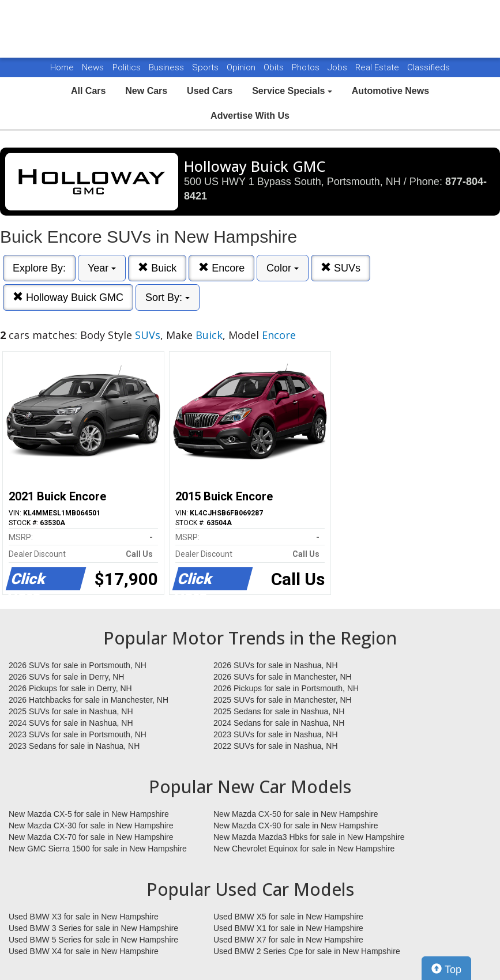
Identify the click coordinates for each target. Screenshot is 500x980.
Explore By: (39, 268)
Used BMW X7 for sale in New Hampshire (288, 940)
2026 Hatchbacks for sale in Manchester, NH (89, 700)
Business (168, 67)
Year (102, 268)
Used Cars (210, 91)
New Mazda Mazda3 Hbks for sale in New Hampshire (309, 837)
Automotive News (390, 91)
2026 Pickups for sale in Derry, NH (70, 688)
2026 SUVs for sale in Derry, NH (66, 677)
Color (283, 268)
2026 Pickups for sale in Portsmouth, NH (286, 688)
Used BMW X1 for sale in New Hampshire (288, 928)
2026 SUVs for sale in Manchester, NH (283, 677)
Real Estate (378, 67)
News (93, 67)
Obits (275, 67)
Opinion (242, 67)
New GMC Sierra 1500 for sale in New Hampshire (98, 849)
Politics (127, 67)
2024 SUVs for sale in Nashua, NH (71, 723)
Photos (307, 67)
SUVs (341, 268)
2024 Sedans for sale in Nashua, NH (279, 723)
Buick (157, 268)
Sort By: (168, 297)
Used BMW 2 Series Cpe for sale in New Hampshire (307, 951)
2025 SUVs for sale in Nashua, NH (71, 711)
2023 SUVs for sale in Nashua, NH (276, 734)
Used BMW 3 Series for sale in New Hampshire (93, 928)
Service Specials (292, 91)
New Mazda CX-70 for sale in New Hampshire (91, 837)
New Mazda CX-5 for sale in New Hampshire (89, 814)
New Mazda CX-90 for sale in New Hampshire (296, 826)
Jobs (339, 67)
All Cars (88, 91)
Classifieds (428, 67)
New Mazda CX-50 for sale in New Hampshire (296, 814)
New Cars (146, 91)
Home (62, 67)
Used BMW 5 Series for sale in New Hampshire (93, 940)
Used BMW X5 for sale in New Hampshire (288, 917)
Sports (206, 67)
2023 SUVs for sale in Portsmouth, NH (78, 734)
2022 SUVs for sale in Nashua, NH (276, 746)
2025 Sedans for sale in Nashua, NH (279, 711)
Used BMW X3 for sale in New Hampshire (84, 917)
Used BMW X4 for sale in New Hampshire (84, 951)
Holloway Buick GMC (68, 297)
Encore (221, 268)
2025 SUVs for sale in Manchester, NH (283, 700)
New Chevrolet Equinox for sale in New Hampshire (304, 849)
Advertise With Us (250, 116)
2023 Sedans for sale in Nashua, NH (74, 746)
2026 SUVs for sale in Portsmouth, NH (78, 665)
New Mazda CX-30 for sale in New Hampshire (91, 826)
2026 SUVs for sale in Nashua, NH (276, 665)
